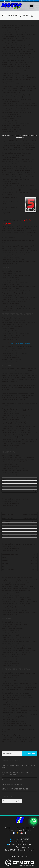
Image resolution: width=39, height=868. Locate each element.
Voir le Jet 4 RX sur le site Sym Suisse (20, 343)
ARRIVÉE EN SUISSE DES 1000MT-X (13, 784)
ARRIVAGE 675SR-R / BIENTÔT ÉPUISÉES (15, 789)
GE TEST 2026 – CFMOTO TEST (12, 780)
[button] (31, 6)
